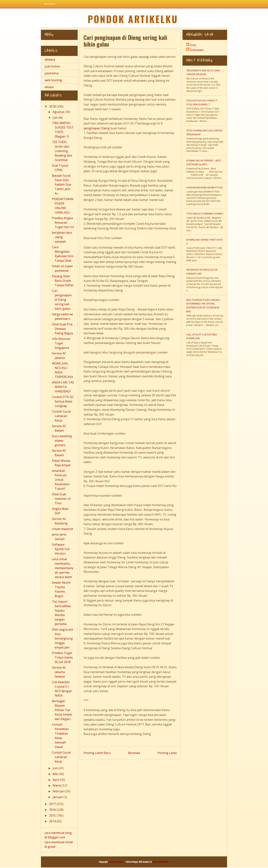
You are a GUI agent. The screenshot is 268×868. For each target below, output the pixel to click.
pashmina (52, 74)
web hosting (53, 81)
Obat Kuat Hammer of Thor (61, 499)
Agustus (59, 112)
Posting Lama (167, 753)
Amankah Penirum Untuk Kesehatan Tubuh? (61, 480)
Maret (57, 786)
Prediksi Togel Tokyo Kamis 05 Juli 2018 (62, 658)
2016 (53, 810)
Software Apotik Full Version (61, 550)
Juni (56, 769)
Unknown (197, 50)
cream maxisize (63, 529)
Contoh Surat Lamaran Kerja (61, 416)
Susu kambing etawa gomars (62, 441)
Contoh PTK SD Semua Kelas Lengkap (63, 402)
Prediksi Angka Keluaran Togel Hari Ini (63, 223)
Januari (58, 798)
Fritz (193, 46)
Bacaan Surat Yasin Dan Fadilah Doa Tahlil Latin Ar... (62, 185)
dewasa (50, 60)
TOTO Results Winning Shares (205, 214)
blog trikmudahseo (161, 862)
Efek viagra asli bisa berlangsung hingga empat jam (62, 639)
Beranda (50, 4)
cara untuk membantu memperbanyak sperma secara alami (63, 569)
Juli (55, 118)
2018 (53, 107)
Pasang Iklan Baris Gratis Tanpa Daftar (63, 281)
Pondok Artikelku (133, 19)
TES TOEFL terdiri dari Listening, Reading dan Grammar (62, 151)
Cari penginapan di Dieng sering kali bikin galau (62, 300)
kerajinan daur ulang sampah (62, 238)
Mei (56, 774)
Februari (59, 792)
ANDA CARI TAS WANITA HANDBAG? (63, 387)
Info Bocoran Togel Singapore (61, 344)
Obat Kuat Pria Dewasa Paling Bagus (63, 329)
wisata (49, 87)
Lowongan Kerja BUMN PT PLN (204, 188)
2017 (53, 804)
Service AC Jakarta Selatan (59, 673)
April (56, 780)
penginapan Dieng (97, 129)
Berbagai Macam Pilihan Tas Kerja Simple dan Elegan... (62, 711)
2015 (53, 816)
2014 (53, 822)
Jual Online (52, 67)
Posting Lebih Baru (97, 753)
